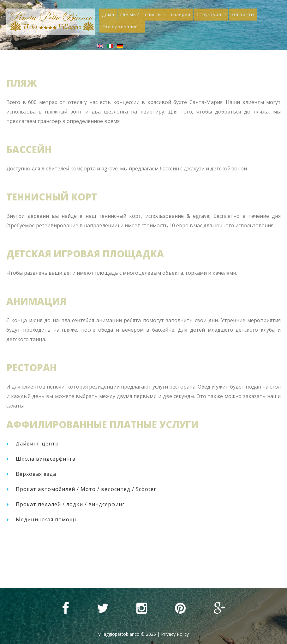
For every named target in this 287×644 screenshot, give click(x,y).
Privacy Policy (175, 634)
